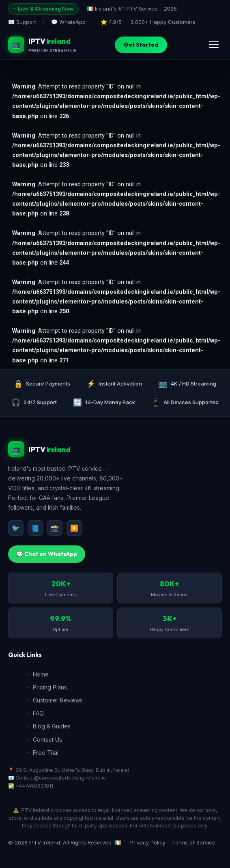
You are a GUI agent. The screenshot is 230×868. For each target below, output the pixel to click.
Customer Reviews (58, 700)
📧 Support (22, 22)
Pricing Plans (50, 687)
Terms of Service (194, 842)
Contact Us (47, 740)
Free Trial (46, 753)
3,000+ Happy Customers (163, 22)
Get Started (141, 45)
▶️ (74, 528)
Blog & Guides (52, 726)
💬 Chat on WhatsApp (47, 554)
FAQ (38, 713)
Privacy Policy (148, 842)
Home (41, 674)
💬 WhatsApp (68, 22)
